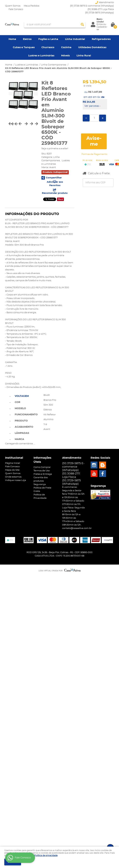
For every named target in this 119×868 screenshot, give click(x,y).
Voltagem (22, 396)
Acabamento (24, 427)
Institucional (14, 458)
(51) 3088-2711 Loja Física (101, 9)
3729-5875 (99, 13)
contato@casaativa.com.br (77, 528)
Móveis (65, 56)
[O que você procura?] (82, 25)
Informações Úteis (42, 460)
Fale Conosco (16, 9)
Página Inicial (12, 463)
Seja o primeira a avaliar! (55, 149)
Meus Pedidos (32, 6)
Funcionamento (26, 415)
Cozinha (66, 47)
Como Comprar (42, 467)
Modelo (20, 408)
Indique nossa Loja (16, 480)
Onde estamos (13, 477)
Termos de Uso (42, 471)
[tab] (26, 396)
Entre (100, 24)
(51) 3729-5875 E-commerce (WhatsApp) (92, 6)
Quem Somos (13, 6)
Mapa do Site (12, 470)
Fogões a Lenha (48, 39)
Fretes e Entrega (43, 474)
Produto (21, 421)
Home (12, 39)
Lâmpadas (22, 433)
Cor (17, 402)
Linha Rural (84, 56)
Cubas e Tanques (24, 47)
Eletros (27, 39)
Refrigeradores (101, 39)
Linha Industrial (75, 39)
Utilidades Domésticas (92, 47)
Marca (19, 439)
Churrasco (48, 47)
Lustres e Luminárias (41, 56)
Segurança (40, 484)
